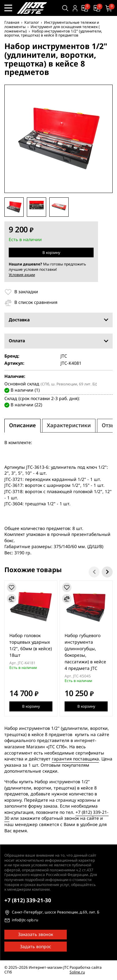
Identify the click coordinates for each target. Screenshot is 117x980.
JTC (64, 356)
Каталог (32, 22)
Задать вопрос (36, 947)
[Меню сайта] (8, 8)
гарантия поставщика (75, 759)
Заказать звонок (36, 935)
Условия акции (22, 275)
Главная (12, 22)
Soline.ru (77, 972)
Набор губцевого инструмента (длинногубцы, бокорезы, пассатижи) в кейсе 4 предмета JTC (85, 652)
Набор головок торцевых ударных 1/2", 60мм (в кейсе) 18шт (31, 646)
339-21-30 (28, 901)
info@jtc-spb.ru (25, 920)
